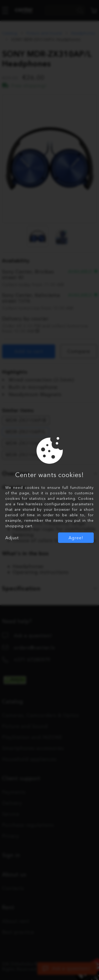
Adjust (12, 538)
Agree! (76, 538)
